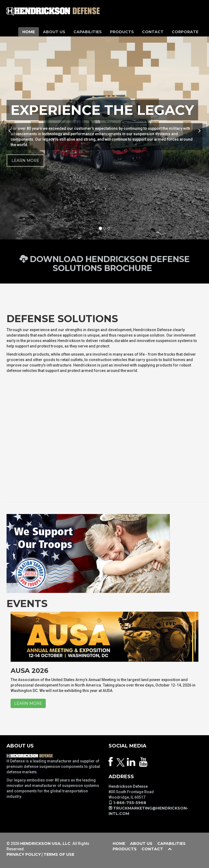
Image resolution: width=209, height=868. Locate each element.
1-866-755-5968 (130, 803)
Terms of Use (59, 854)
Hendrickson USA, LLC (45, 844)
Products (122, 32)
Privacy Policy (24, 854)
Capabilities (88, 32)
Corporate (185, 32)
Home (29, 32)
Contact (153, 32)
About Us (54, 32)
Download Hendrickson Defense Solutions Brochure (105, 264)
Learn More (25, 161)
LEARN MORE (28, 703)
